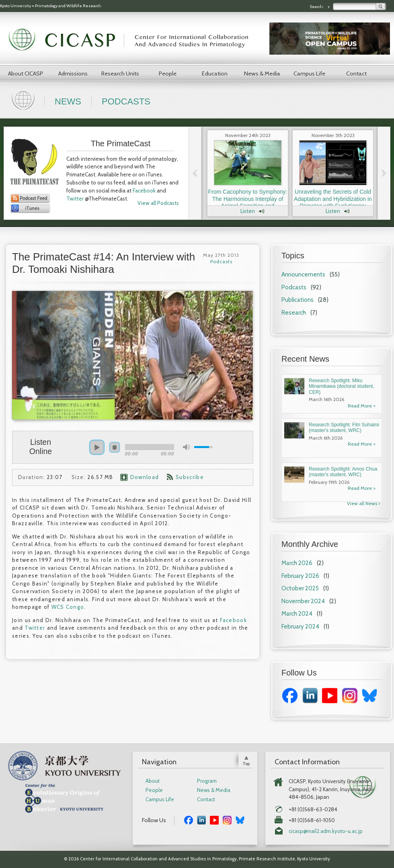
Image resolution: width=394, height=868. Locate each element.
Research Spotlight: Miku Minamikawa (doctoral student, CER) (342, 386)
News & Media (262, 74)
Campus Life (309, 74)
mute (187, 447)
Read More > (362, 406)
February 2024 (300, 626)
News (68, 101)
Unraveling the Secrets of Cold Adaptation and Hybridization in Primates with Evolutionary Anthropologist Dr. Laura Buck (333, 202)
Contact (356, 74)
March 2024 (297, 614)
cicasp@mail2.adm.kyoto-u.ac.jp (326, 831)
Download (145, 477)
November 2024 (303, 601)
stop (115, 447)
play (97, 447)
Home (24, 100)
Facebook (144, 190)
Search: (317, 7)
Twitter (75, 199)
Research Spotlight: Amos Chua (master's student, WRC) (343, 472)
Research (294, 313)
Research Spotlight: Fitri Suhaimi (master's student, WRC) (344, 428)
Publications (298, 300)
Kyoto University (15, 6)
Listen (248, 211)
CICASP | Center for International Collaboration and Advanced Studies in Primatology (133, 40)
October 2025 (300, 588)
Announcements (303, 274)
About (153, 781)
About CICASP (26, 74)
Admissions (73, 74)
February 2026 (300, 576)
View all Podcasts (158, 203)
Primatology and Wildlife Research (68, 6)
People (168, 74)
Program (207, 781)
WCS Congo (68, 607)
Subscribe (190, 477)
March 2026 (297, 563)
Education (215, 74)
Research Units (120, 74)
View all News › (363, 503)
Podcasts (126, 101)
